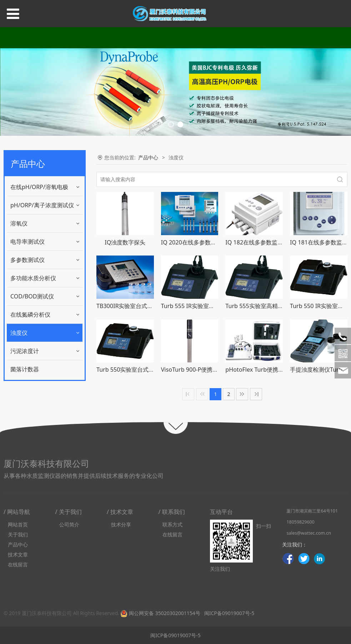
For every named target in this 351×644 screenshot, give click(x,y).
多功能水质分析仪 (33, 278)
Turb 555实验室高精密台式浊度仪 (269, 306)
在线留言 (18, 564)
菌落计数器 (25, 369)
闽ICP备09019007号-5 (229, 613)
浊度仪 (19, 333)
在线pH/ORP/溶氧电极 (39, 187)
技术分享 (121, 524)
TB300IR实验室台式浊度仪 (131, 306)
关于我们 (18, 534)
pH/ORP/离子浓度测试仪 (42, 205)
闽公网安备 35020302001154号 (160, 613)
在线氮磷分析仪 (30, 314)
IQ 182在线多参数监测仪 (257, 242)
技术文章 (18, 554)
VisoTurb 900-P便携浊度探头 (198, 370)
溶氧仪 (19, 223)
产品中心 (148, 157)
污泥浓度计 (25, 351)
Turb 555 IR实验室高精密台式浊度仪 (208, 306)
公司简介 (69, 524)
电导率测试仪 (27, 242)
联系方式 (172, 524)
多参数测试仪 (27, 260)
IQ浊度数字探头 (125, 242)
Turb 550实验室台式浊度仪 (131, 370)
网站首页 (18, 524)
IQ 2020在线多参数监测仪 (194, 242)
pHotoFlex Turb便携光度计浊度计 (269, 370)
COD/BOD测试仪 (32, 296)
